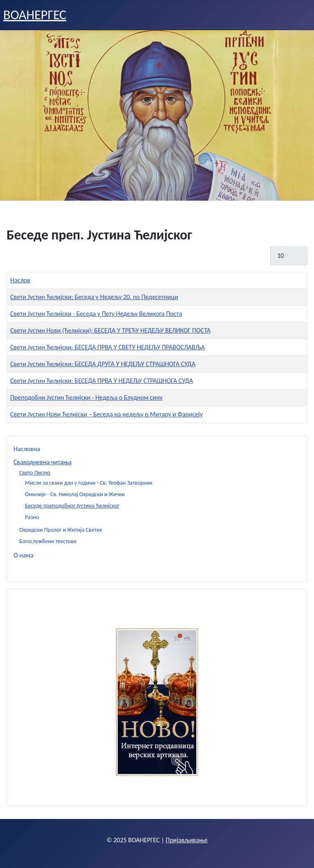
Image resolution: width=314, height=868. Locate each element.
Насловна (27, 449)
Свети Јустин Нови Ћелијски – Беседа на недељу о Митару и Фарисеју (107, 414)
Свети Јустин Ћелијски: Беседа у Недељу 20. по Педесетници (94, 297)
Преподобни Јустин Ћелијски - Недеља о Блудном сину (86, 397)
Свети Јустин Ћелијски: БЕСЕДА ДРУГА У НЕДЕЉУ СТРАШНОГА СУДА (103, 364)
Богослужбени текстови (48, 541)
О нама (24, 555)
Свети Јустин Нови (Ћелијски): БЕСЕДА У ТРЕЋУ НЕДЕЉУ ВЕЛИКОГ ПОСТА (110, 330)
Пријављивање (186, 840)
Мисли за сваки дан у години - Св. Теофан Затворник (89, 483)
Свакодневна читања (43, 462)
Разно (32, 517)
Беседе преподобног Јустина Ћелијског (72, 506)
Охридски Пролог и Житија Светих (61, 530)
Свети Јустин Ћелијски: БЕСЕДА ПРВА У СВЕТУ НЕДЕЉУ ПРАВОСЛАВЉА (108, 347)
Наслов (20, 280)
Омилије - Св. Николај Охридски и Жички (75, 494)
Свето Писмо (35, 473)
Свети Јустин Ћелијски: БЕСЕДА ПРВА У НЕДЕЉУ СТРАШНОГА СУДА (102, 381)
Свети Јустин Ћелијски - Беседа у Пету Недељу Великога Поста (96, 314)
